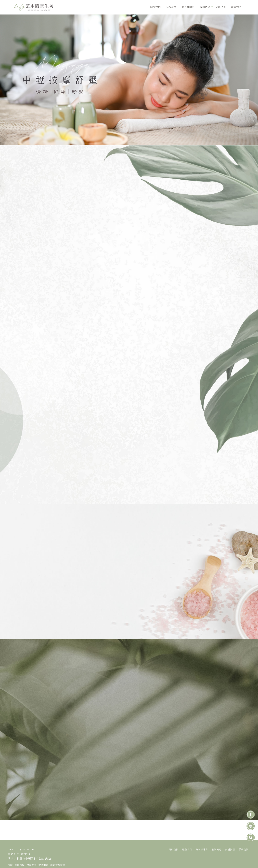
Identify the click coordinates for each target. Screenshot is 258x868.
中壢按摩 (31, 865)
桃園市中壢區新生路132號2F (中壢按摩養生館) (77, 759)
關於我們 (155, 7)
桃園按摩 (20, 865)
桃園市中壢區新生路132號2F (34, 859)
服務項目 (171, 7)
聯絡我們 (236, 7)
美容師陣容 (188, 7)
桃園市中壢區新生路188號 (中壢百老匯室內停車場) (80, 772)
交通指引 (221, 7)
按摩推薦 (43, 865)
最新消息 (205, 7)
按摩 (10, 865)
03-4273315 (52, 749)
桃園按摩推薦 (58, 865)
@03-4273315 (54, 739)
